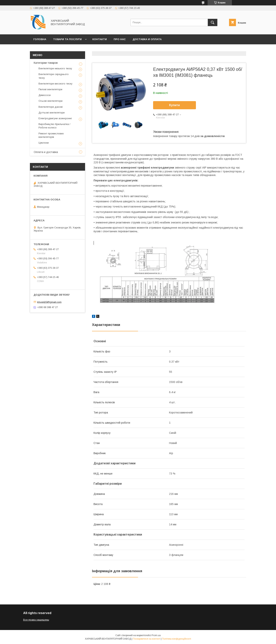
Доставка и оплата (147, 39)
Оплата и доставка (46, 152)
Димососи (45, 95)
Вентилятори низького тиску (55, 68)
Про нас (120, 39)
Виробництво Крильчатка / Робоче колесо (54, 126)
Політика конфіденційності (177, 639)
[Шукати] (213, 22)
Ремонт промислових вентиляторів (51, 135)
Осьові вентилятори (51, 101)
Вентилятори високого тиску (55, 84)
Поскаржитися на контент (147, 639)
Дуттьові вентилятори (52, 113)
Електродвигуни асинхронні (55, 118)
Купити (175, 105)
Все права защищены (36, 620)
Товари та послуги (67, 39)
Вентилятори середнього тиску (54, 76)
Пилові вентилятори (50, 89)
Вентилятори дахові (51, 107)
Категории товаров (46, 63)
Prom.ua (156, 635)
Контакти (100, 39)
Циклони (44, 143)
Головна (40, 39)
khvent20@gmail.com (49, 302)
